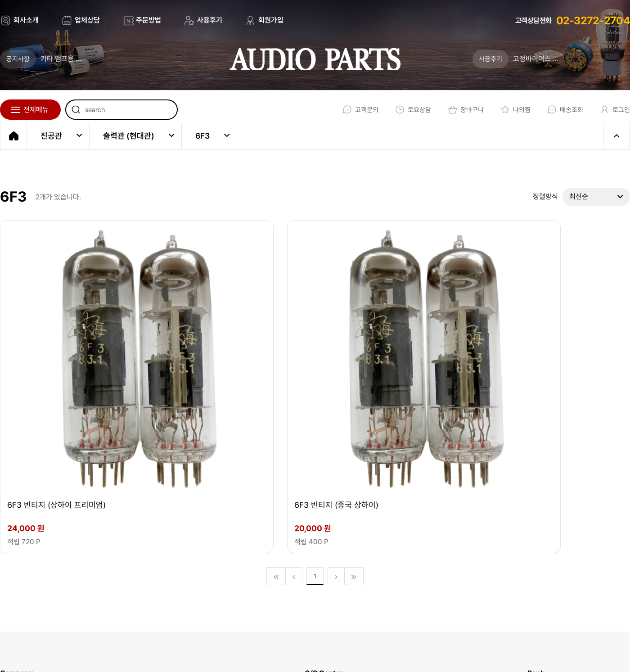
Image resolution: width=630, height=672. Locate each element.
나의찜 (510, 110)
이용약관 (322, 649)
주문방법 (148, 20)
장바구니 (459, 110)
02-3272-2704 (593, 20)
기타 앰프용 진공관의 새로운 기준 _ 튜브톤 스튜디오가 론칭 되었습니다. (88, 59)
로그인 (613, 110)
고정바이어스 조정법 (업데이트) (558, 59)
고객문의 (350, 110)
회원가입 (271, 20)
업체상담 (87, 20)
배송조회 (561, 110)
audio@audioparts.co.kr (159, 576)
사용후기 (210, 20)
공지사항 (18, 59)
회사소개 (26, 20)
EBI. (126, 649)
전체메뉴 (36, 110)
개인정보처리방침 (382, 649)
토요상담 (404, 110)
